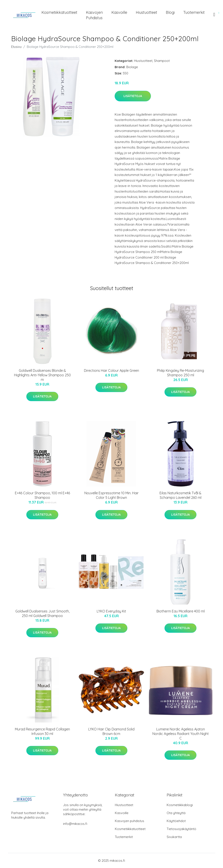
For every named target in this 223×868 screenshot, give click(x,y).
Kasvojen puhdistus (94, 15)
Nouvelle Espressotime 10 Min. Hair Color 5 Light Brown (111, 495)
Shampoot (162, 61)
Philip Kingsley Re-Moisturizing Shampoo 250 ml (180, 373)
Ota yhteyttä (176, 813)
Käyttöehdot (176, 821)
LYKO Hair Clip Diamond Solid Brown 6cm (111, 731)
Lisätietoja (133, 96)
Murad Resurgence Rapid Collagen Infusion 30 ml (42, 731)
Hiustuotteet (146, 12)
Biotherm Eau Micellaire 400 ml (181, 611)
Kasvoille (119, 12)
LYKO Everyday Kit (111, 611)
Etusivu (16, 47)
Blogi (170, 12)
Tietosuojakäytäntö (181, 829)
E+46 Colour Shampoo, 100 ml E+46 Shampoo (42, 495)
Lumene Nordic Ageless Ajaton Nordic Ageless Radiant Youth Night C (181, 734)
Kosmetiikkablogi (180, 805)
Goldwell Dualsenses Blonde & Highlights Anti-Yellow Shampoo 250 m (42, 375)
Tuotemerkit (194, 12)
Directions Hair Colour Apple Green (111, 370)
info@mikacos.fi (75, 824)
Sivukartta (174, 837)
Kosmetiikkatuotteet (59, 12)
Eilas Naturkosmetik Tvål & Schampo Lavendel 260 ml (180, 495)
